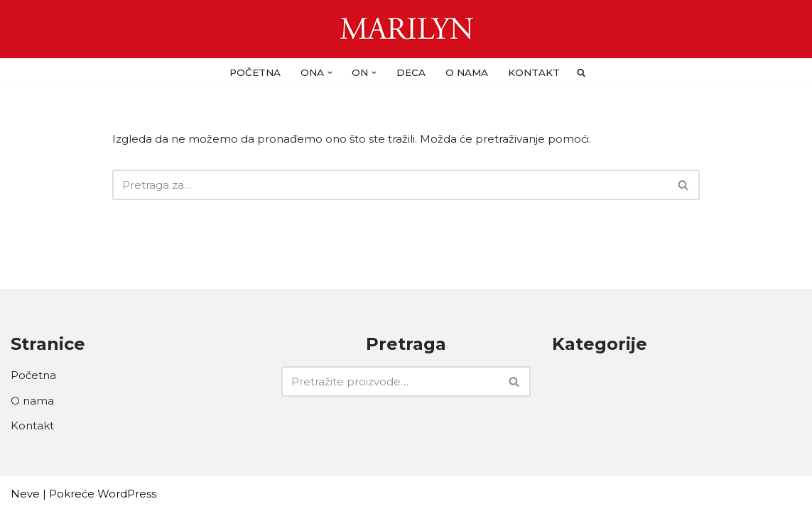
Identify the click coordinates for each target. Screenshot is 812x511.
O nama (467, 72)
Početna (255, 72)
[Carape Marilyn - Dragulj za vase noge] (406, 29)
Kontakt (534, 72)
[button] (330, 73)
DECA (411, 72)
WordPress (127, 494)
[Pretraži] (390, 185)
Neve (25, 494)
